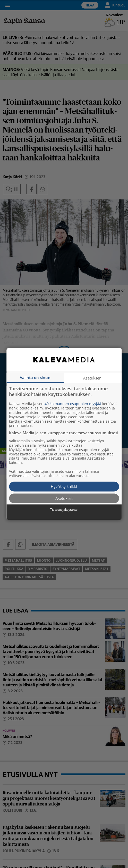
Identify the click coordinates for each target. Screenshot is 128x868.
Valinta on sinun (35, 377)
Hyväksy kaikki (64, 486)
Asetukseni (93, 378)
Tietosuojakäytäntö (64, 510)
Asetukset (64, 498)
